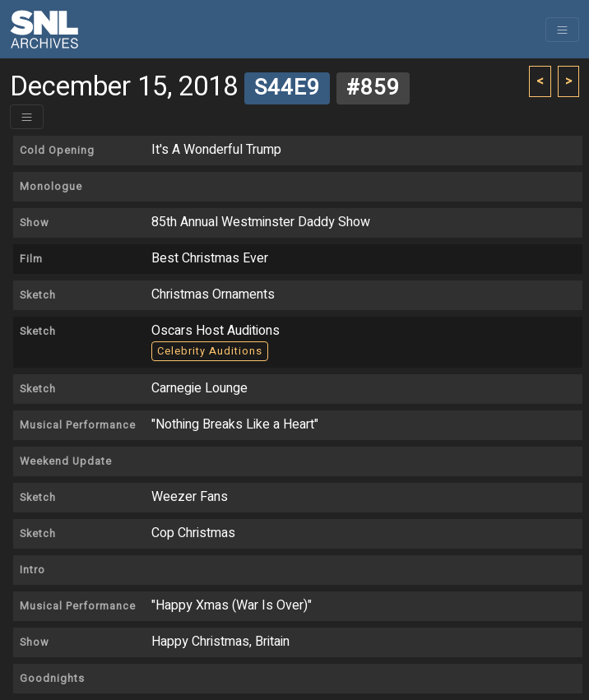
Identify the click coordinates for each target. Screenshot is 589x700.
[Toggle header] (27, 117)
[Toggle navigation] (562, 30)
